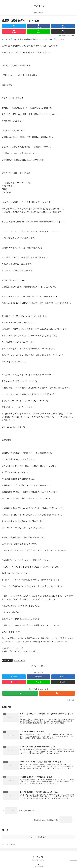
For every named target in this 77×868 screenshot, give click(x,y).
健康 (4, 660)
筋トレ (17, 660)
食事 (23, 660)
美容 (10, 660)
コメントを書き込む (39, 839)
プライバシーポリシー (38, 861)
